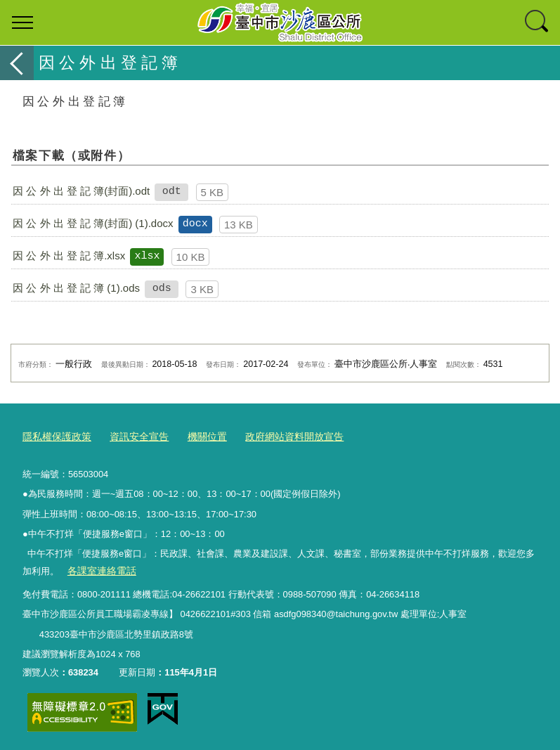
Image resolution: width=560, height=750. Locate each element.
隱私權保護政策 (54, 435)
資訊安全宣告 (132, 435)
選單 (22, 22)
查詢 (538, 22)
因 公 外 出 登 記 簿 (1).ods (76, 288)
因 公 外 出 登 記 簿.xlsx (69, 256)
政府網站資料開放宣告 (279, 435)
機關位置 (197, 435)
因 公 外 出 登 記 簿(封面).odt (81, 191)
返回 (17, 63)
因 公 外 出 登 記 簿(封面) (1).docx (93, 223)
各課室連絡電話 (99, 568)
